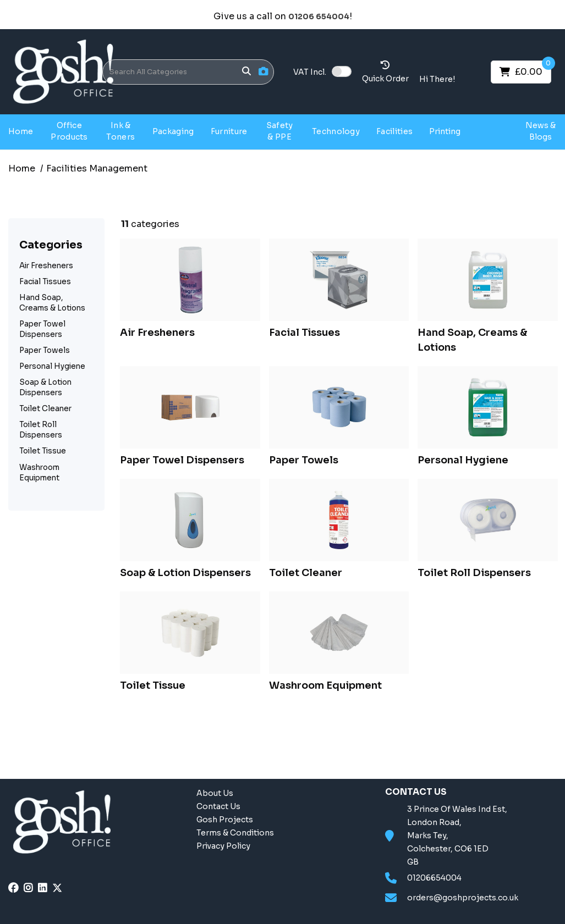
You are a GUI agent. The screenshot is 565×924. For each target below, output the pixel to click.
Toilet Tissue (43, 451)
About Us (215, 793)
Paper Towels (45, 350)
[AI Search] (264, 72)
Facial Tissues (45, 282)
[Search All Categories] (188, 72)
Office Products (69, 131)
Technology (336, 131)
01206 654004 (319, 17)
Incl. (310, 72)
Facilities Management (97, 168)
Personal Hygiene (52, 366)
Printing (445, 131)
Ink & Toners (120, 131)
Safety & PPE (280, 131)
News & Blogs (541, 131)
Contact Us (218, 806)
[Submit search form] (246, 72)
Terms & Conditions (235, 833)
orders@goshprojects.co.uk (463, 898)
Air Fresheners (46, 266)
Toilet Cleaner (45, 409)
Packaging (173, 131)
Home (21, 131)
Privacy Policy (223, 846)
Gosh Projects (494, 131)
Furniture (229, 131)
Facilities (394, 131)
